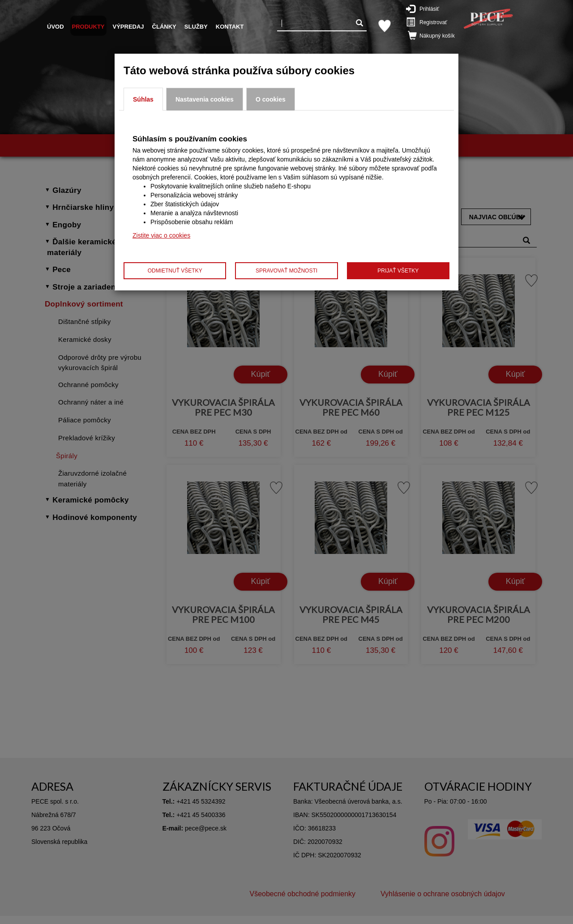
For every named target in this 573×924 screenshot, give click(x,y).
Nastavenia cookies (205, 99)
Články (164, 27)
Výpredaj (128, 27)
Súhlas (143, 99)
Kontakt (230, 27)
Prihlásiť (427, 9)
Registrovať (429, 22)
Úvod (56, 27)
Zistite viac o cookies (161, 235)
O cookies (271, 99)
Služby (196, 27)
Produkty (88, 27)
